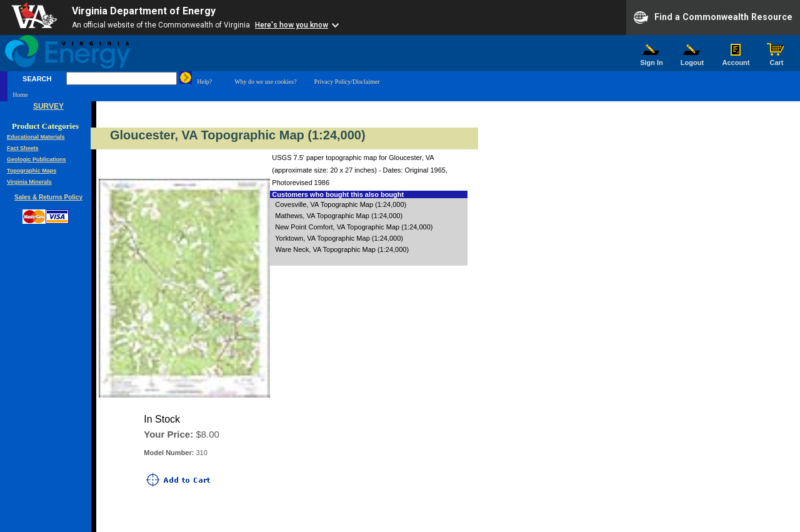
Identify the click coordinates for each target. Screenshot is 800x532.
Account (736, 59)
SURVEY (48, 106)
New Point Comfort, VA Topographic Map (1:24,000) (354, 227)
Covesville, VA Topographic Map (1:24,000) (341, 204)
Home (20, 95)
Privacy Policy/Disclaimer (347, 82)
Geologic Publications (37, 159)
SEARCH (37, 79)
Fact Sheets (23, 148)
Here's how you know (292, 25)
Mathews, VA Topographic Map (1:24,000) (339, 216)
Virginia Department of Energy (144, 11)
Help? (204, 82)
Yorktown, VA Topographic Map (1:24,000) (339, 238)
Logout (692, 59)
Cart (777, 59)
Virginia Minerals (29, 182)
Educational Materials (36, 137)
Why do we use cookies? (265, 82)
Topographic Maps (32, 171)
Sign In (652, 59)
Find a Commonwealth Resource (713, 18)
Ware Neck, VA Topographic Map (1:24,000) (342, 249)
